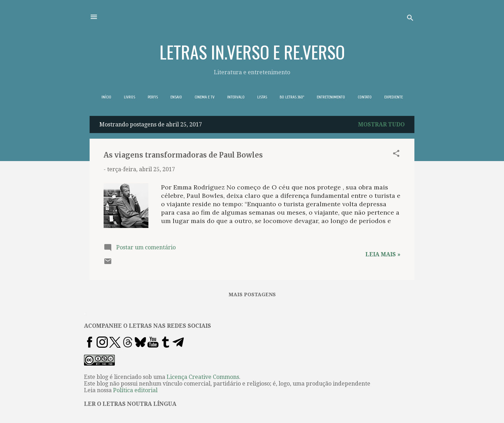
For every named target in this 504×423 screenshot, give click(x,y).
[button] (396, 155)
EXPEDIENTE (394, 97)
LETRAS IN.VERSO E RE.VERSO (252, 51)
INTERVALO (236, 97)
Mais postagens (252, 294)
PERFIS (153, 97)
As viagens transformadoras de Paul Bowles (183, 155)
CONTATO (365, 97)
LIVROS (129, 97)
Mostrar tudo (381, 124)
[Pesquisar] (410, 19)
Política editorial (135, 390)
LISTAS (262, 97)
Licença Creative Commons (203, 377)
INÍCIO (106, 97)
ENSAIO (176, 97)
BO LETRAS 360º (292, 97)
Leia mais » (383, 254)
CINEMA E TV (205, 97)
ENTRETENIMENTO (331, 97)
